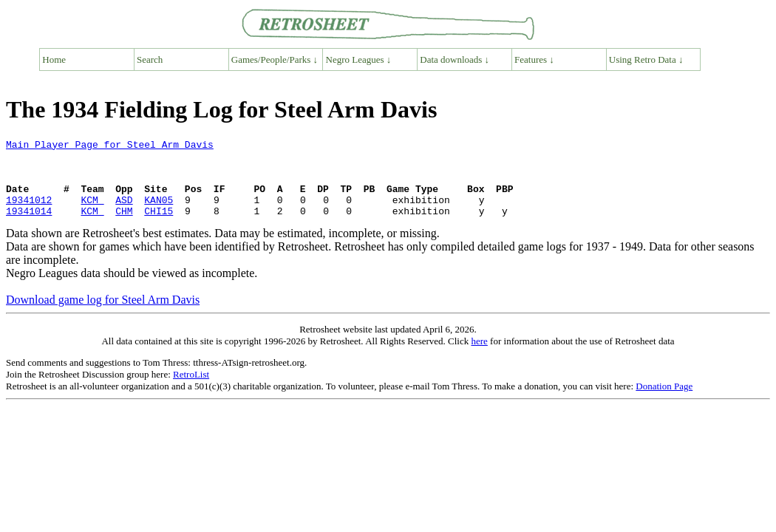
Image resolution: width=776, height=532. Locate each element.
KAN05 (159, 213)
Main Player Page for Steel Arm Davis (110, 146)
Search (150, 59)
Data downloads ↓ (455, 59)
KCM (92, 213)
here (479, 357)
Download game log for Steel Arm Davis (103, 315)
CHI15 (159, 226)
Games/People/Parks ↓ (275, 59)
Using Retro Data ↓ (646, 59)
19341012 (29, 213)
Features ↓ (534, 59)
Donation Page (664, 402)
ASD (124, 213)
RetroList (191, 390)
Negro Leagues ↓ (359, 59)
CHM (124, 226)
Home (54, 59)
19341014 (29, 226)
